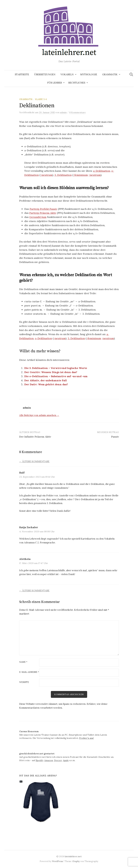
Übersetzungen (45, 74)
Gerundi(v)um (38, 217)
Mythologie (89, 74)
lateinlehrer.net (73, 857)
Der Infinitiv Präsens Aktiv (35, 437)
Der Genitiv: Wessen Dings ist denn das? (51, 372)
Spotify (39, 760)
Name (23, 662)
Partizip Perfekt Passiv (43, 209)
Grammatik (110, 74)
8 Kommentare (78, 112)
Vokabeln (67, 74)
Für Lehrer (55, 83)
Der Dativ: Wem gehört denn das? (46, 384)
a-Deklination (102, 171)
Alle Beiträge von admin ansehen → (39, 415)
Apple (66, 760)
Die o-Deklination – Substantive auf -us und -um (56, 376)
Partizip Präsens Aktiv (43, 213)
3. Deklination (63, 175)
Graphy (76, 861)
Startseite (22, 74)
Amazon (49, 760)
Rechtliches (77, 83)
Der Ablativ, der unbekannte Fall (46, 380)
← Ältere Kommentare (34, 461)
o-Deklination (43, 338)
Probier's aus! (87, 738)
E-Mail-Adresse (29, 672)
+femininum (81, 175)
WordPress (57, 861)
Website (24, 682)
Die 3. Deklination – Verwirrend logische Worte (56, 368)
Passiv (115, 437)
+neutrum (46, 175)
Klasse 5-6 (41, 99)
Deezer (58, 760)
